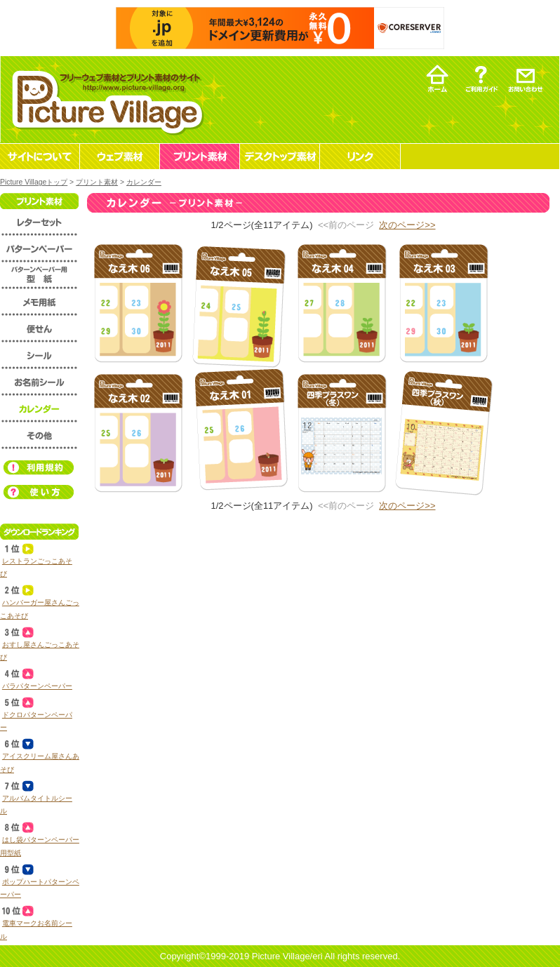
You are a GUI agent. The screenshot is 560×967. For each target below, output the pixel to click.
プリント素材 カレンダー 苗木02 (138, 433)
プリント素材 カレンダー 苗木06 (138, 303)
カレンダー (144, 182)
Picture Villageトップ (34, 182)
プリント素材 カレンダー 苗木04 (341, 303)
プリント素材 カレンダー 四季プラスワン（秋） (443, 433)
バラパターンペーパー (37, 686)
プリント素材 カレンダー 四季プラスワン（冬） (341, 433)
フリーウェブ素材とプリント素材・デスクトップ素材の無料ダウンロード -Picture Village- (106, 99)
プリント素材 (97, 182)
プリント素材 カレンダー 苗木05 (240, 303)
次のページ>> (407, 225)
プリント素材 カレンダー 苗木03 (443, 303)
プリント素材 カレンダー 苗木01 (240, 433)
